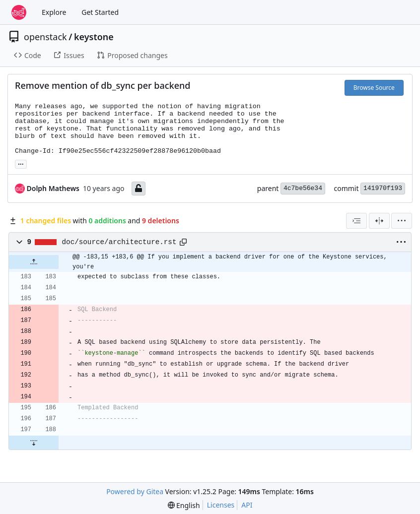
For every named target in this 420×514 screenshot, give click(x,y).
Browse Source (374, 88)
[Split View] (379, 221)
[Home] (19, 12)
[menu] (402, 221)
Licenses (221, 505)
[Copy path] (183, 242)
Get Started (100, 12)
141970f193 (383, 188)
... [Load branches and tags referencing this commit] (21, 163)
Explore (54, 12)
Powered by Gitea (135, 491)
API (247, 505)
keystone (94, 37)
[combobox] (356, 221)
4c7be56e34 (303, 188)
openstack (45, 37)
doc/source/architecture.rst (119, 242)
